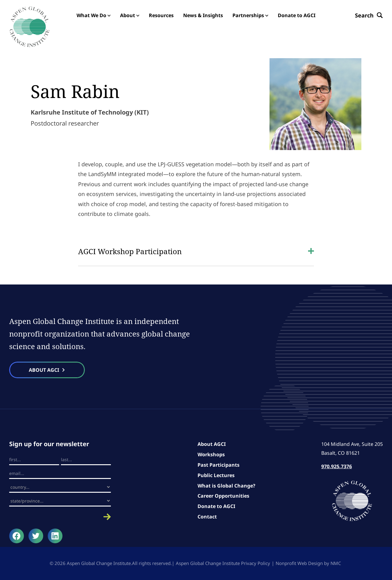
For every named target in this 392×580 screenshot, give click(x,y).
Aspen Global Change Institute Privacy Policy (223, 563)
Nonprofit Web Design (299, 563)
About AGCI (212, 444)
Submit (60, 517)
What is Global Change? (226, 486)
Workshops (211, 454)
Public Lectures (216, 475)
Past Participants (219, 465)
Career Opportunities (223, 496)
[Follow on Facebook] (17, 536)
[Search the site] (369, 15)
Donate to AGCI (216, 506)
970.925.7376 (337, 466)
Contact (207, 517)
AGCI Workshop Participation (196, 251)
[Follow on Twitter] (36, 536)
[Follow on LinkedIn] (55, 536)
